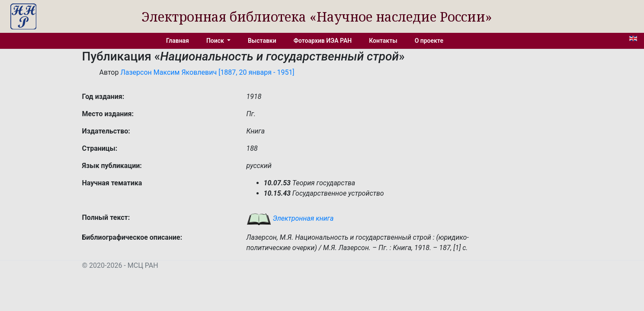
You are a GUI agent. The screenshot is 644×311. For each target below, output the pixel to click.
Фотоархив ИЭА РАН (323, 41)
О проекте (429, 41)
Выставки (262, 41)
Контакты (383, 41)
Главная (178, 41)
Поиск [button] (216, 41)
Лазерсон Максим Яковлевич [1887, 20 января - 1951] (207, 72)
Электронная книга (290, 218)
